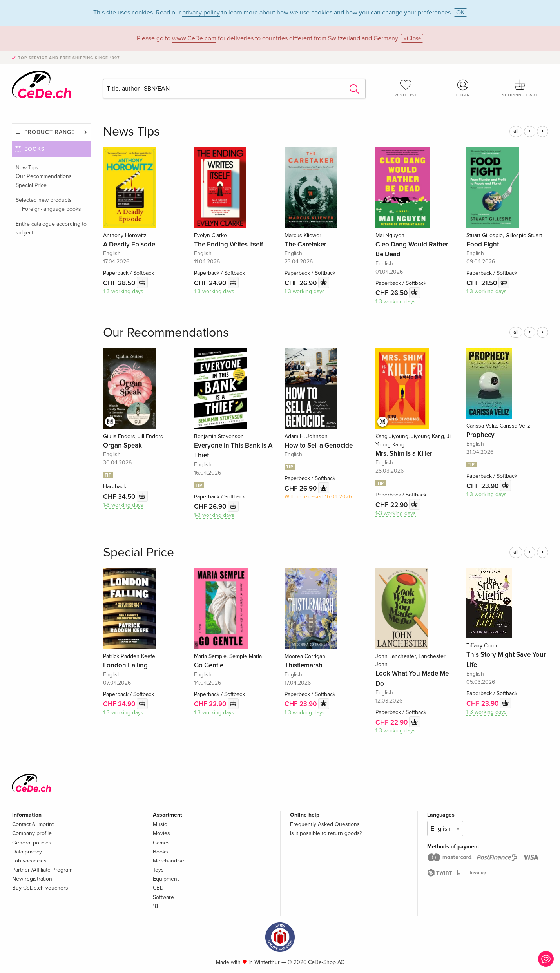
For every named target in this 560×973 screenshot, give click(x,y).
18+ (157, 906)
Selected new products (44, 200)
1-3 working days (123, 291)
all (516, 131)
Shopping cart (520, 88)
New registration (32, 879)
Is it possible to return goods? (326, 833)
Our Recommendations (44, 176)
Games (161, 843)
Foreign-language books (52, 209)
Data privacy (27, 852)
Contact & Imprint (33, 824)
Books (35, 149)
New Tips (27, 168)
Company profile (32, 833)
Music (160, 824)
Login (463, 88)
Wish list (406, 88)
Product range (50, 132)
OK (460, 13)
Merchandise (169, 861)
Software (163, 897)
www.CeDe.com (194, 38)
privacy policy (201, 13)
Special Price (31, 185)
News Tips (131, 132)
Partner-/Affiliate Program (42, 870)
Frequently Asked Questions (325, 824)
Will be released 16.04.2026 (318, 497)
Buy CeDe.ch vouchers (40, 888)
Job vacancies (29, 861)
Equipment (166, 879)
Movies (161, 833)
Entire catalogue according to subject (51, 228)
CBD (158, 888)
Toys (158, 870)
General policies (32, 843)
